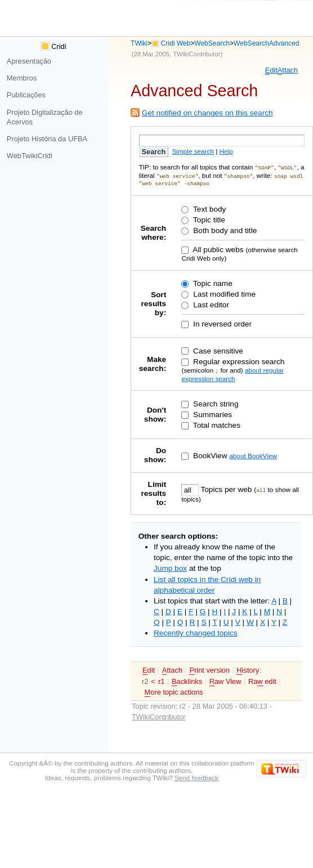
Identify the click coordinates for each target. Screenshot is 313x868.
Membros (22, 78)
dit (271, 70)
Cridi (53, 46)
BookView (209, 454)
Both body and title (224, 229)
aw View (225, 680)
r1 (161, 680)
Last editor (210, 304)
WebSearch (212, 43)
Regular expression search (238, 361)
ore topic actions (174, 691)
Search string (214, 402)
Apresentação (29, 61)
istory (248, 669)
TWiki (139, 43)
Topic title (208, 219)
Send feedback (196, 776)
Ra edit (262, 680)
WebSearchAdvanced (266, 43)
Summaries (211, 413)
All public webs (217, 249)
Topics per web (226, 488)
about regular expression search (232, 373)
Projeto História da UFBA (47, 139)
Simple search (193, 151)
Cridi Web (176, 43)
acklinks (187, 680)
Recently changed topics (196, 631)
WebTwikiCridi (30, 156)
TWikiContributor (196, 54)
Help (226, 151)
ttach (288, 70)
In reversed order (221, 323)
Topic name (211, 282)
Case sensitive (217, 350)
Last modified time (223, 293)
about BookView (253, 454)
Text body (208, 208)
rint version (209, 669)
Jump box (170, 567)
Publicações (26, 95)
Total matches (216, 424)
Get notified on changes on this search (207, 113)
